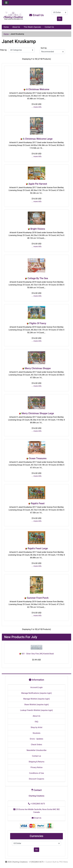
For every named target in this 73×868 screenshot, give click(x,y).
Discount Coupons (37, 779)
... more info (37, 107)
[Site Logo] (13, 16)
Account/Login (36, 687)
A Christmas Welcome (38, 89)
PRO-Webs (63, 862)
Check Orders (36, 745)
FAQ (37, 722)
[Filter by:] (22, 50)
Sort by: (44, 48)
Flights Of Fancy (38, 323)
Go (60, 19)
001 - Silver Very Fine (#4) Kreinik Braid (37, 654)
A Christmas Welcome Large (38, 139)
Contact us (37, 756)
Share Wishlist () (36, 705)
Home (6, 27)
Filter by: (3, 50)
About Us (16, 27)
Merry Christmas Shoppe (38, 368)
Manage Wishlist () (37, 699)
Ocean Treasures (38, 458)
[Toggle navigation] (6, 3)
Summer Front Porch (38, 598)
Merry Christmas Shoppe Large (38, 413)
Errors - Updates (36, 739)
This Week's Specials (32, 27)
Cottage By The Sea (38, 278)
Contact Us (49, 27)
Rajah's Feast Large (38, 548)
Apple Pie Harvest (38, 184)
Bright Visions (38, 229)
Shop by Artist (36, 727)
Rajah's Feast (38, 503)
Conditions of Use (36, 773)
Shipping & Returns (37, 762)
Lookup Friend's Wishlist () (36, 710)
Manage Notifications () (36, 693)
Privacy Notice (36, 767)
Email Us (36, 15)
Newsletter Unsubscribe (36, 750)
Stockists (36, 733)
